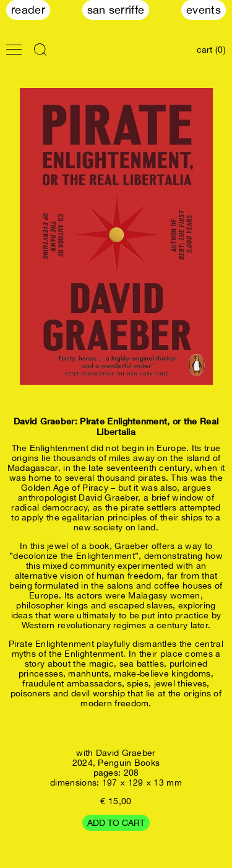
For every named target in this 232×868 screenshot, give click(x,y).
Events (204, 10)
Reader (28, 10)
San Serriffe (116, 10)
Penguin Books (129, 763)
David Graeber (126, 753)
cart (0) (211, 50)
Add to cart (116, 823)
